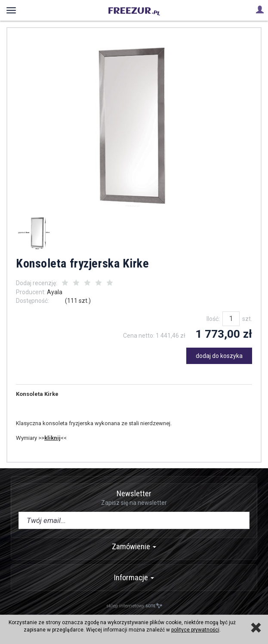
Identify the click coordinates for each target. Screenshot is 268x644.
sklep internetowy (134, 606)
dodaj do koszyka (219, 356)
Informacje (134, 577)
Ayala (55, 292)
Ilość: (213, 319)
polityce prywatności (195, 630)
